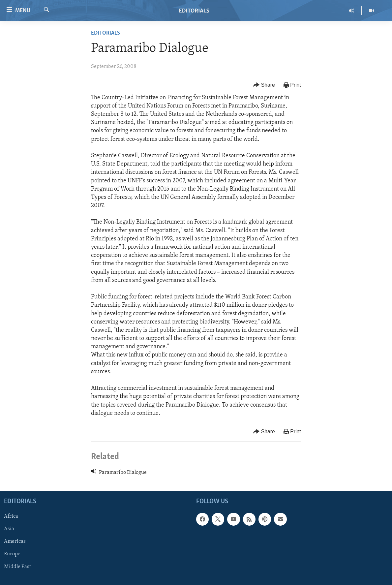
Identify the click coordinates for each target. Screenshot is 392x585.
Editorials (106, 33)
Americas (15, 542)
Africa (11, 517)
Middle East (17, 567)
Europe (12, 554)
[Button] (264, 85)
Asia (9, 529)
